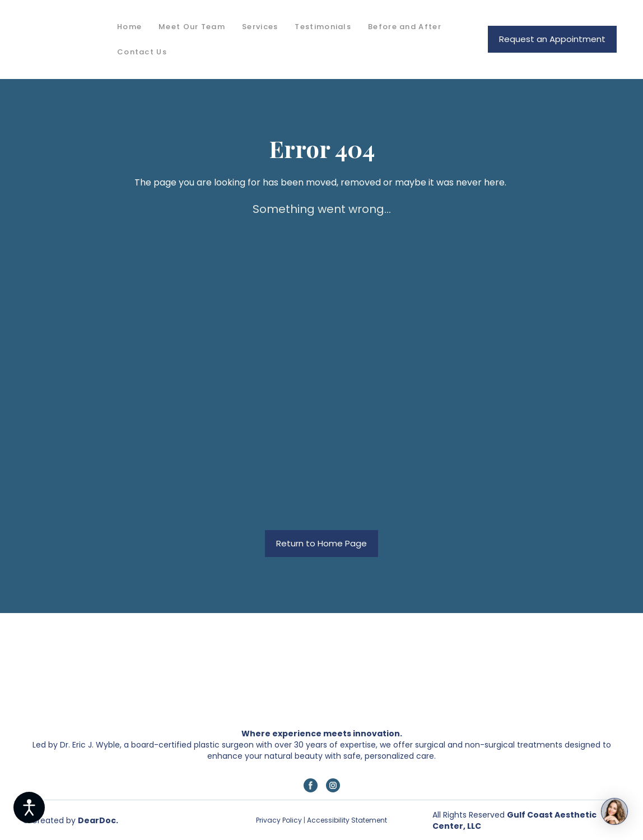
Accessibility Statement (346, 820)
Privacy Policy (279, 820)
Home (129, 27)
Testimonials (323, 27)
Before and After (405, 27)
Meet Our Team (192, 27)
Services (260, 27)
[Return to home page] (61, 40)
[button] (552, 39)
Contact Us (142, 52)
